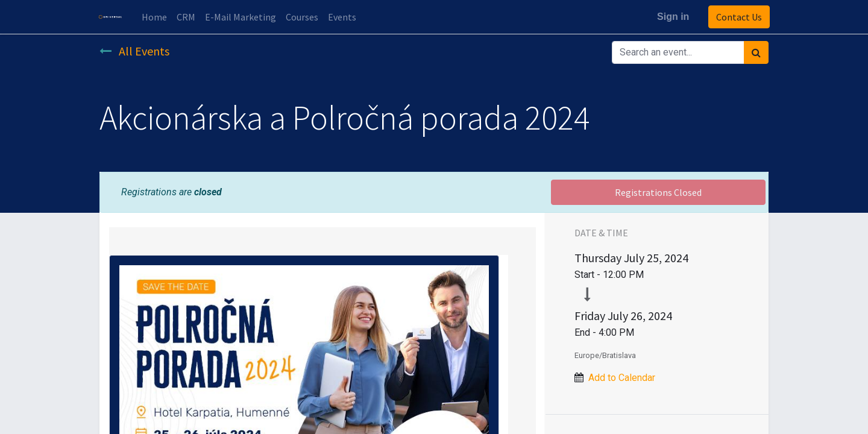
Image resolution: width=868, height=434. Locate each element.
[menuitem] (156, 17)
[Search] (756, 52)
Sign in (672, 17)
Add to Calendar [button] (622, 378)
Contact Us (738, 17)
